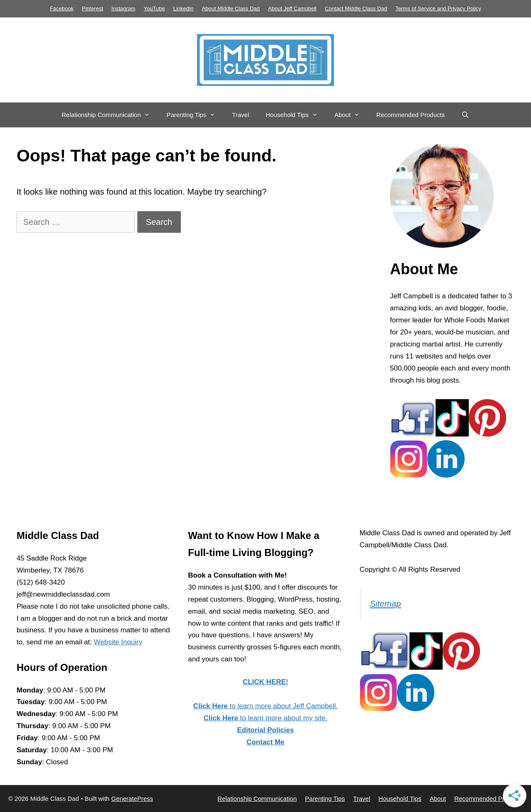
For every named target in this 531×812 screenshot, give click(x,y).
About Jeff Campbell (292, 9)
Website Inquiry (118, 642)
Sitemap (386, 604)
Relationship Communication (110, 115)
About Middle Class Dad (231, 9)
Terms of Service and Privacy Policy (438, 9)
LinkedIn (183, 9)
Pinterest (92, 9)
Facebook (62, 9)
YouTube (154, 9)
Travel (240, 115)
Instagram (124, 9)
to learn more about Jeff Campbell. (265, 706)
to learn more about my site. (266, 718)
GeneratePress (132, 799)
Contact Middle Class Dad (356, 9)
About (351, 115)
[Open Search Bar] (465, 115)
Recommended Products (410, 115)
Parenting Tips (195, 115)
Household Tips (296, 115)
